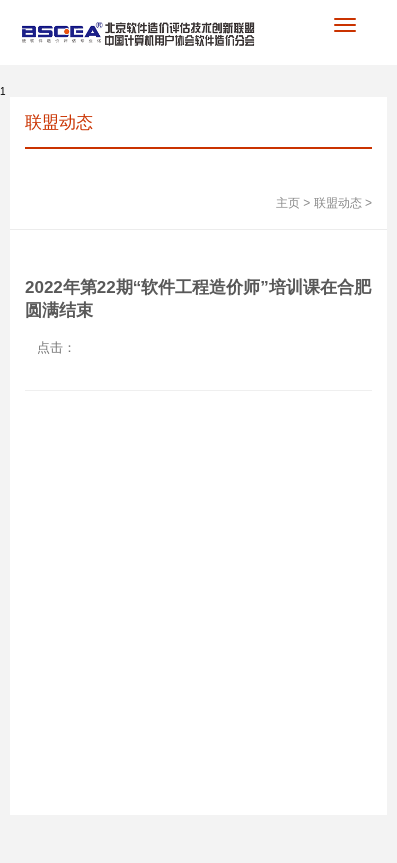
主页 (288, 203)
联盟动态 (338, 203)
